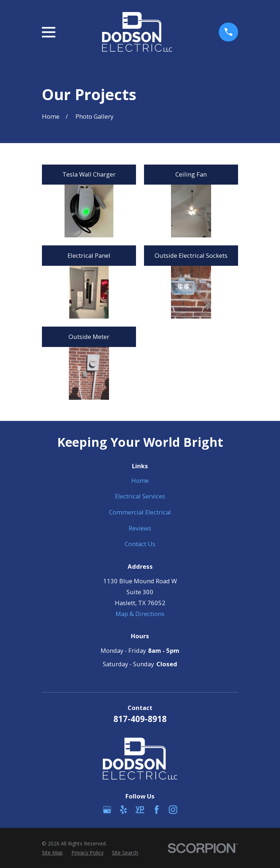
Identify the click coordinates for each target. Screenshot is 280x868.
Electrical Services (140, 496)
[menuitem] (52, 853)
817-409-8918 (140, 719)
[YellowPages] (140, 810)
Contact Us (140, 544)
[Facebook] (157, 810)
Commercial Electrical (140, 512)
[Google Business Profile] (107, 810)
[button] (89, 211)
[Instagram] (173, 810)
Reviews (140, 528)
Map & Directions (140, 614)
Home (140, 480)
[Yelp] (123, 810)
